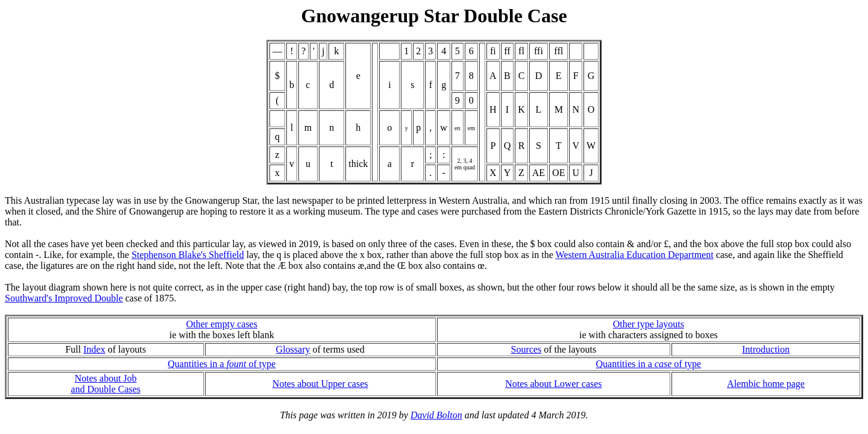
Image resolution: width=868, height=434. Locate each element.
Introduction (766, 349)
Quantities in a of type (222, 364)
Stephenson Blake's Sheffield (188, 255)
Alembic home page (766, 384)
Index (94, 349)
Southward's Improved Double (64, 298)
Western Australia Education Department (634, 255)
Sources (526, 349)
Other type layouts (649, 324)
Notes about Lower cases (553, 384)
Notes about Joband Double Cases (106, 384)
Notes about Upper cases (320, 384)
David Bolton (436, 415)
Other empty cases (222, 324)
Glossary (293, 349)
